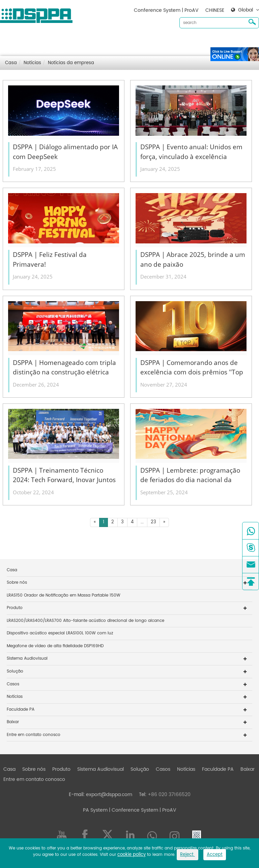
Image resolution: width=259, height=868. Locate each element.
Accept (215, 855)
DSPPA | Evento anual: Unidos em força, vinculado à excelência (191, 152)
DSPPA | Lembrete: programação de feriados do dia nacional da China (190, 475)
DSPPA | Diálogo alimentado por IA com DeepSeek (65, 152)
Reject (188, 855)
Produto (61, 41)
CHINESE (215, 10)
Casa (9, 41)
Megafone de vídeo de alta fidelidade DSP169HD (55, 646)
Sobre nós (34, 41)
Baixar (209, 41)
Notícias (186, 41)
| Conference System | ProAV (142, 810)
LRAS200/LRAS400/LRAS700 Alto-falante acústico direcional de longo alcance (85, 621)
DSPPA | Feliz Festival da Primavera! (50, 259)
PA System (95, 810)
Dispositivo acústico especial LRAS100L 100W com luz (60, 633)
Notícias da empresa (71, 63)
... (142, 522)
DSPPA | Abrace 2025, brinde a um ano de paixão (193, 259)
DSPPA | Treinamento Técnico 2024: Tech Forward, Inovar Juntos (64, 475)
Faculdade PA (21, 709)
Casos (163, 41)
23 (153, 522)
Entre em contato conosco (34, 51)
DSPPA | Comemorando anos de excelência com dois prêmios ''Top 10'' (192, 368)
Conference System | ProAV (166, 10)
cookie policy (132, 855)
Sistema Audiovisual (100, 41)
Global (246, 10)
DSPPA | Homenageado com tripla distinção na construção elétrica (64, 367)
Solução (140, 41)
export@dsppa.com (109, 795)
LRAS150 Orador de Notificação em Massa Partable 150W (64, 595)
